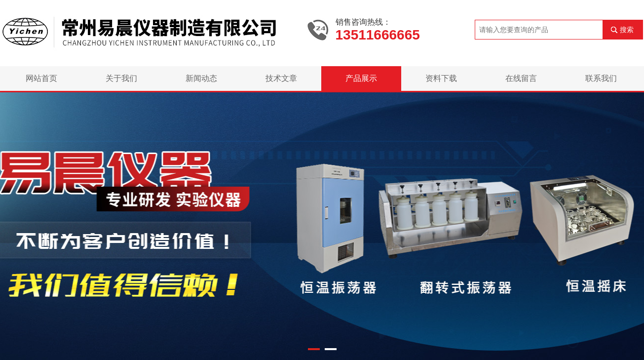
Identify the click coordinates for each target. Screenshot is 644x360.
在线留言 (521, 78)
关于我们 (121, 78)
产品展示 (361, 78)
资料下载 (441, 78)
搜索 (627, 30)
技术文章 (281, 78)
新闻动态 (201, 78)
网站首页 (41, 78)
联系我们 (601, 78)
